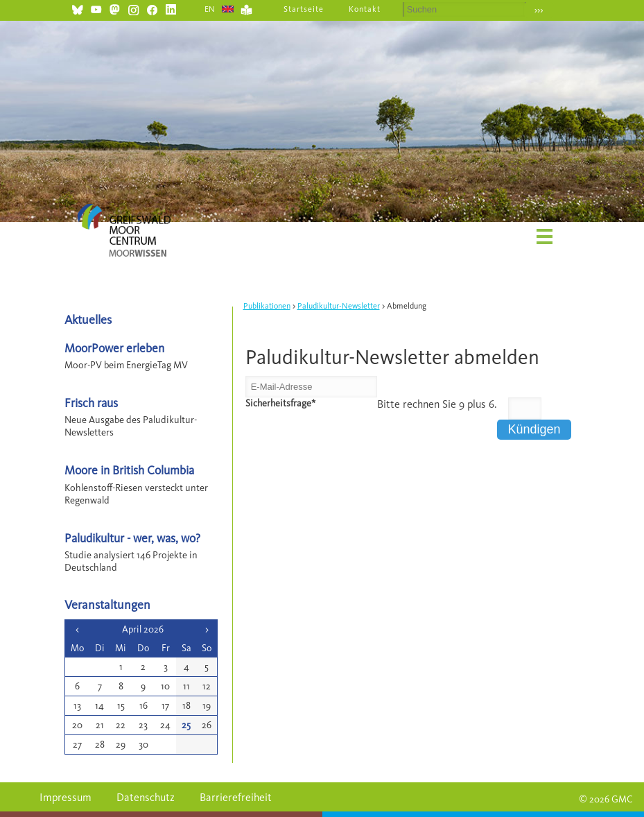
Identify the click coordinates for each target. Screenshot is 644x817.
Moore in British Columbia (129, 470)
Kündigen (534, 429)
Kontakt (365, 9)
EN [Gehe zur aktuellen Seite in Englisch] (210, 9)
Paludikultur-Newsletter (339, 306)
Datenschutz (146, 797)
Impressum (66, 797)
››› (539, 10)
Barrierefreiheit (236, 797)
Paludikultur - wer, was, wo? (132, 538)
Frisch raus (91, 403)
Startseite (304, 9)
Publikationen (267, 306)
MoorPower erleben (114, 348)
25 (186, 725)
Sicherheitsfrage (280, 403)
